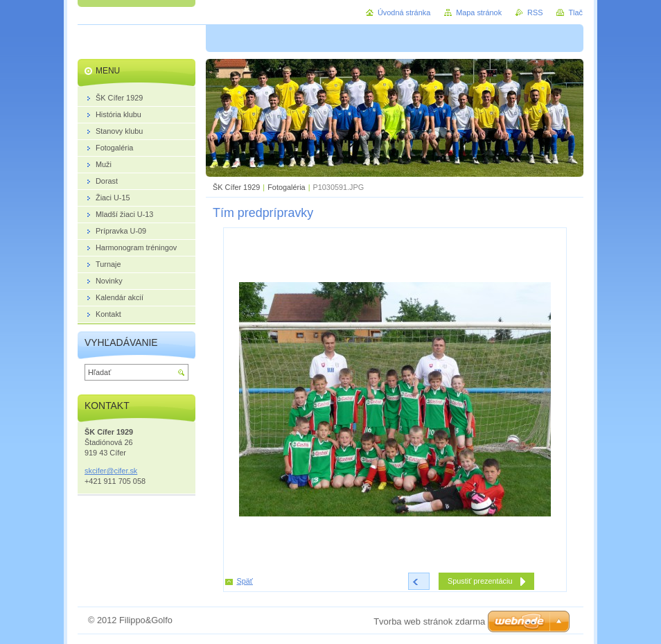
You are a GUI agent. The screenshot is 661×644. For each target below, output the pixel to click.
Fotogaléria (286, 187)
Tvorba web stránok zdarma (429, 621)
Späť (245, 581)
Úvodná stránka (404, 12)
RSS (535, 12)
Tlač (575, 12)
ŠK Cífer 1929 (236, 187)
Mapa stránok (479, 12)
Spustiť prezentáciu (480, 581)
